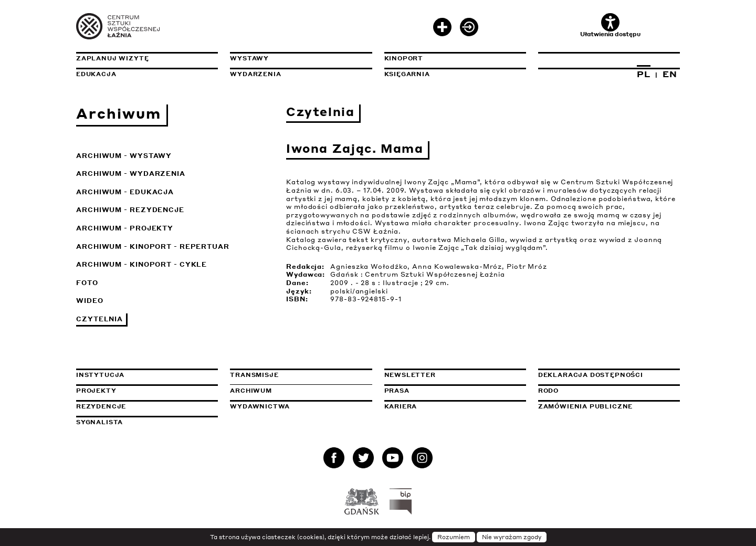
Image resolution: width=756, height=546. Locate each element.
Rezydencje (101, 406)
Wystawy (249, 58)
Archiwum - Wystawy (124, 156)
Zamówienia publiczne (609, 406)
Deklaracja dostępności (591, 375)
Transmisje (301, 375)
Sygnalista (99, 422)
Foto (87, 283)
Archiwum (251, 391)
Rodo (548, 391)
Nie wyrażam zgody (512, 537)
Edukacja (96, 74)
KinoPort (404, 58)
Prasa (397, 391)
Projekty (96, 391)
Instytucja (100, 375)
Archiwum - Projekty (125, 228)
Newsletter (410, 375)
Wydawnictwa (260, 406)
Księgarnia (407, 74)
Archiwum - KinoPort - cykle (141, 264)
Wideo (90, 301)
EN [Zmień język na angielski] (670, 74)
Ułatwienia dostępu (610, 25)
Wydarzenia (255, 74)
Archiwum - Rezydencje (130, 210)
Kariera (401, 406)
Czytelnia (99, 319)
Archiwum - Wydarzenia (131, 174)
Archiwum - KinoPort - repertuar (153, 246)
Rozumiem (454, 537)
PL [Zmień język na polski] (644, 74)
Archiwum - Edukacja (125, 192)
